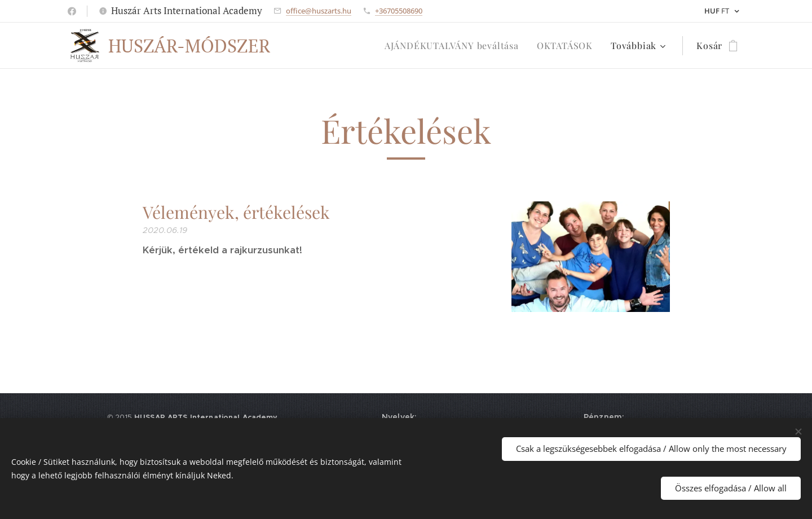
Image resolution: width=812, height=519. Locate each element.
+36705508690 (399, 11)
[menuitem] (455, 46)
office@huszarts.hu (319, 11)
